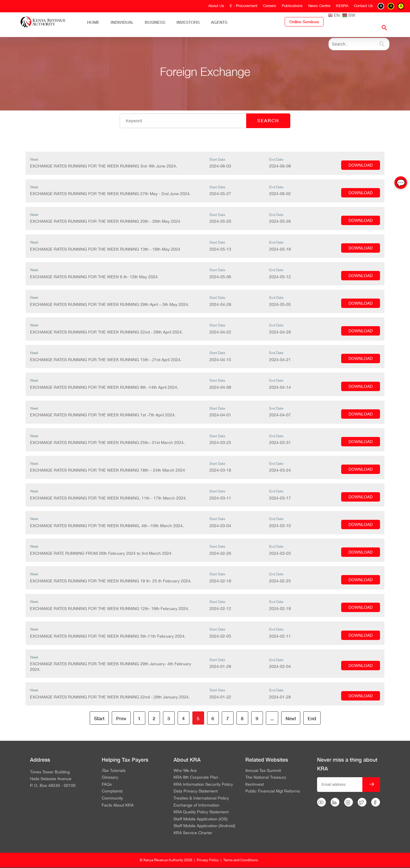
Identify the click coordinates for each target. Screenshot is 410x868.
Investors (188, 22)
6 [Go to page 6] (213, 718)
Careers (270, 6)
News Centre (319, 6)
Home (93, 22)
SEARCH (268, 120)
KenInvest (255, 785)
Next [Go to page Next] (291, 718)
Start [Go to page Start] (99, 718)
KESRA (342, 6)
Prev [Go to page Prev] (121, 718)
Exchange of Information (196, 805)
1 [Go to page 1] (139, 718)
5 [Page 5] (198, 718)
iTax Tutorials (114, 771)
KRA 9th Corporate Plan (196, 777)
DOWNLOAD (361, 165)
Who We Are (185, 771)
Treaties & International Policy (201, 798)
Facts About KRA (118, 805)
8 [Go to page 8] (242, 718)
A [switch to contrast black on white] (381, 6)
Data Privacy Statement (196, 791)
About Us (216, 6)
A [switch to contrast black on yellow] (401, 6)
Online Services (304, 22)
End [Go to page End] (312, 718)
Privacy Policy (208, 860)
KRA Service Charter (193, 833)
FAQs (107, 785)
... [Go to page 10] (272, 718)
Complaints (112, 791)
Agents (219, 22)
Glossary (110, 777)
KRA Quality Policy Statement (201, 812)
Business (155, 22)
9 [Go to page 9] (257, 718)
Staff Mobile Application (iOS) (201, 819)
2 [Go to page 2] (154, 718)
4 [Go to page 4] (183, 718)
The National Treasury (266, 777)
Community (112, 798)
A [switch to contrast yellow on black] (391, 6)
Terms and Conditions (241, 860)
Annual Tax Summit (263, 771)
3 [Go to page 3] (169, 718)
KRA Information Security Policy (203, 785)
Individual (122, 22)
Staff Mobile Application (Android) (204, 826)
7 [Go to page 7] (227, 718)
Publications (292, 6)
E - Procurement (244, 6)
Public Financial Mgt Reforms (273, 791)
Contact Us (363, 6)
